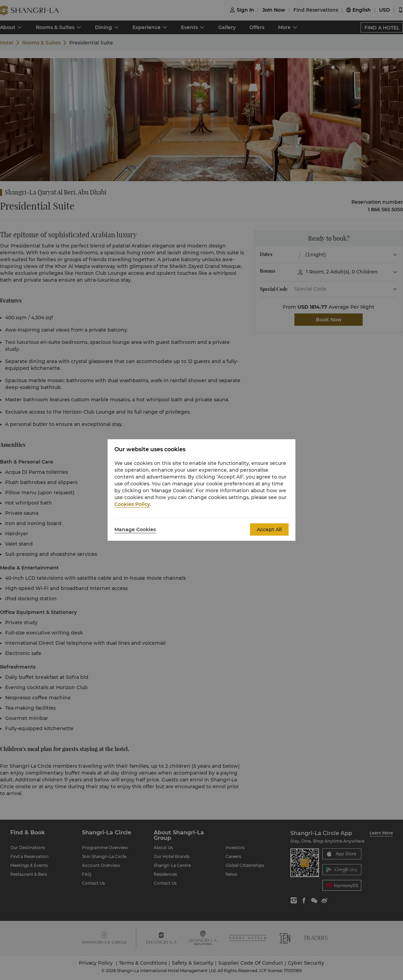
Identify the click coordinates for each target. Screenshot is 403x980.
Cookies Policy (132, 504)
